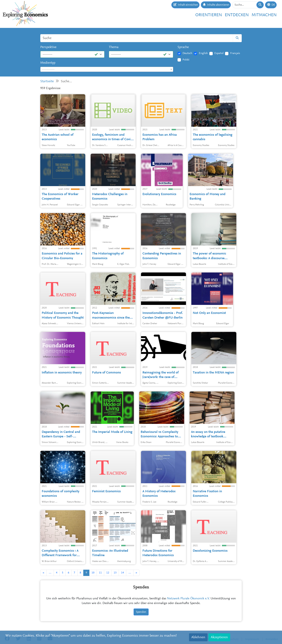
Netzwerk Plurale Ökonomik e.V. (188, 599)
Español (219, 53)
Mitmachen (264, 15)
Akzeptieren (219, 637)
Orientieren (209, 15)
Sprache (183, 47)
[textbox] (107, 69)
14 (122, 573)
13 (115, 573)
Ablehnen (198, 637)
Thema (114, 47)
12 (108, 573)
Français (235, 53)
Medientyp (48, 63)
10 (93, 573)
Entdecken (237, 15)
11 (100, 573)
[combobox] (107, 69)
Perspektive (48, 47)
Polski (186, 60)
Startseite (47, 81)
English (203, 53)
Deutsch (187, 53)
